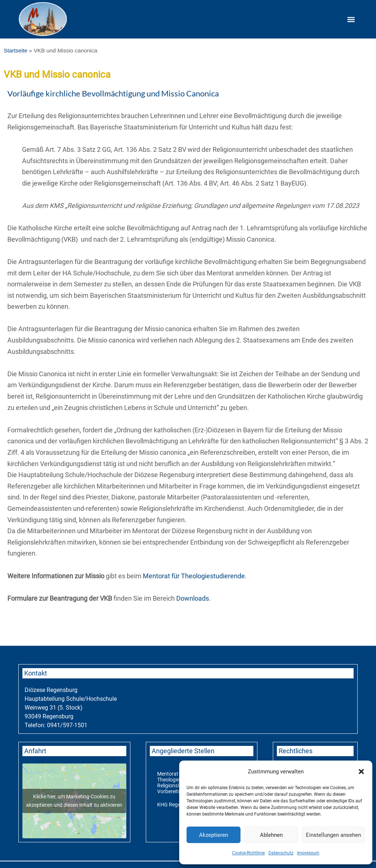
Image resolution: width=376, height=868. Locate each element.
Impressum (308, 853)
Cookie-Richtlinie (248, 853)
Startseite (16, 50)
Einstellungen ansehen (333, 835)
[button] (361, 772)
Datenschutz (281, 853)
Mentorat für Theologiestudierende (194, 576)
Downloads (193, 598)
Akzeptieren (214, 835)
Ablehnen (271, 835)
